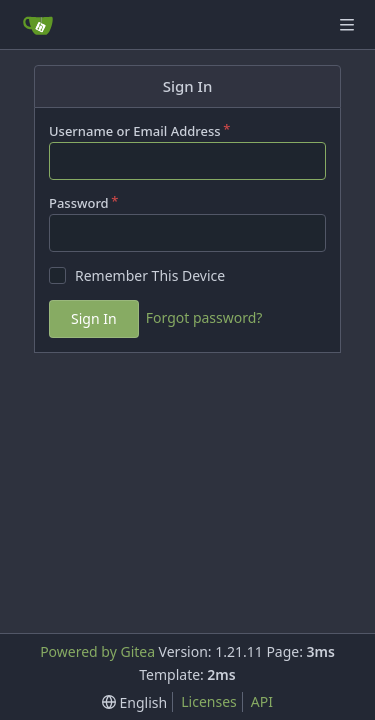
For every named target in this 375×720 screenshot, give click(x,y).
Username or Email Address (135, 131)
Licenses (209, 701)
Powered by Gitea (97, 651)
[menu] (134, 702)
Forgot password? (204, 317)
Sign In (94, 318)
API (262, 701)
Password (79, 203)
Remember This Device (150, 275)
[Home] (38, 25)
